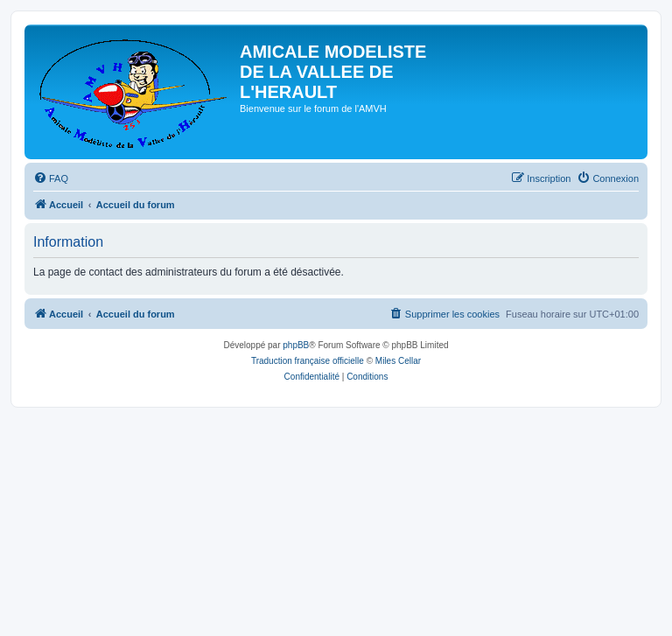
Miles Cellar (398, 361)
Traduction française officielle (308, 361)
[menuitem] (51, 178)
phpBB (296, 345)
